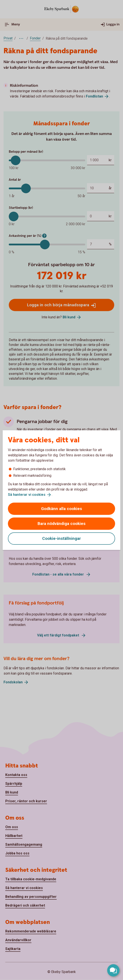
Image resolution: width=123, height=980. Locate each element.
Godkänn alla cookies (61, 509)
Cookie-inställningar (61, 538)
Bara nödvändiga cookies (61, 524)
